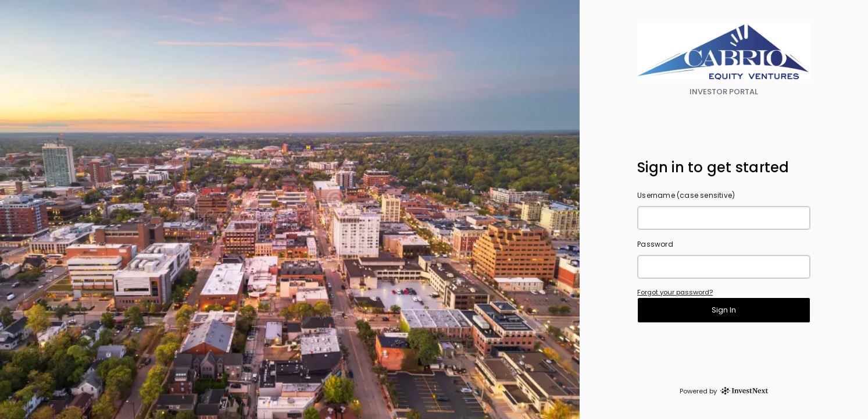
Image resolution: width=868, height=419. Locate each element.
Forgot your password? (675, 292)
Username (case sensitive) (686, 195)
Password (655, 244)
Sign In (724, 310)
